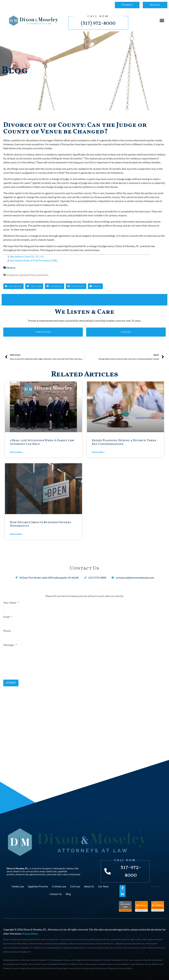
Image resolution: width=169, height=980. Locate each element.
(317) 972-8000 (98, 23)
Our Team (103, 886)
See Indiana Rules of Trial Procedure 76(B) (34, 260)
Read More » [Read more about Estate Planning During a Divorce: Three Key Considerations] (98, 452)
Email (8, 617)
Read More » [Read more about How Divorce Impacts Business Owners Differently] (16, 534)
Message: (10, 644)
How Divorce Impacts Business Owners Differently (40, 524)
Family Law (18, 886)
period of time (28, 275)
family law (51, 871)
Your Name (11, 603)
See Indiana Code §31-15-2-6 (27, 256)
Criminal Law (59, 886)
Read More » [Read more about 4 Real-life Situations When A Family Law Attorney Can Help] (16, 452)
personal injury (55, 874)
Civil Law (75, 886)
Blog (68, 894)
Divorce (11, 268)
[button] (162, 21)
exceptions (13, 275)
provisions (43, 275)
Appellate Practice (38, 886)
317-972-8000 (131, 871)
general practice (38, 874)
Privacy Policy (30, 933)
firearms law (22, 874)
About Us (89, 886)
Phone (7, 630)
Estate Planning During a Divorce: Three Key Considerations (124, 442)
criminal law (74, 874)
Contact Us (56, 894)
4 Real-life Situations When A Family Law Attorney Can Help (42, 442)
